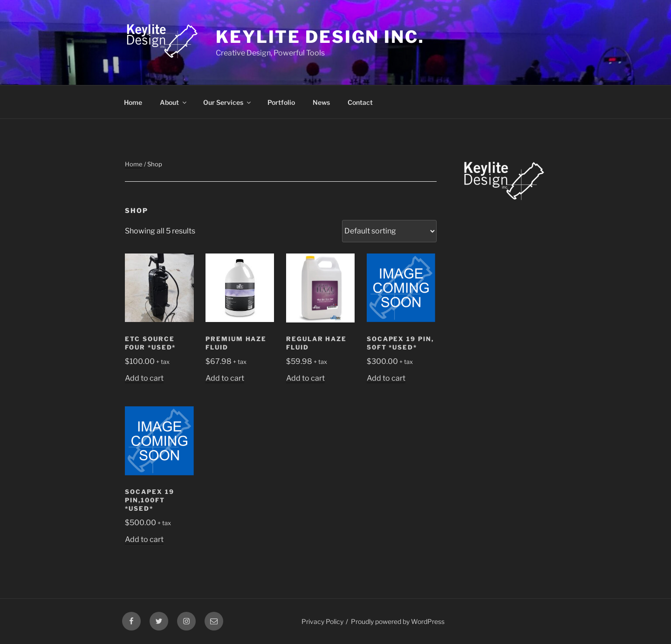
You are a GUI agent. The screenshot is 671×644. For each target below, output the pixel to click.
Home (133, 102)
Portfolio (281, 102)
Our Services (228, 102)
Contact (360, 102)
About (174, 102)
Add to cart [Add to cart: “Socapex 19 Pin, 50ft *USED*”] (386, 378)
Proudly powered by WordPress (398, 621)
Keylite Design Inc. (320, 37)
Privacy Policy (322, 621)
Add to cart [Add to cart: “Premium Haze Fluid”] (225, 378)
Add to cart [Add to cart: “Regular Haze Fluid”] (305, 378)
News (321, 102)
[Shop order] (389, 231)
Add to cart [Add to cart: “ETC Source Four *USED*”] (144, 378)
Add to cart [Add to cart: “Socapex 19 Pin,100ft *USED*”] (144, 539)
